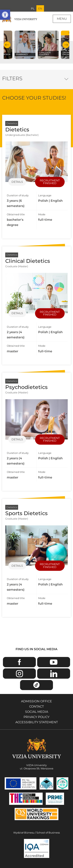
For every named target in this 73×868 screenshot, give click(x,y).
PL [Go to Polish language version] (33, 9)
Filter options (66, 78)
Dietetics (12, 123)
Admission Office (36, 701)
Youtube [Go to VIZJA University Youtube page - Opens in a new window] (54, 662)
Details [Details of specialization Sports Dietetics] (17, 566)
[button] (5, 15)
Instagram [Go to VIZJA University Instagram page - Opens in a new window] (19, 674)
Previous (7, 45)
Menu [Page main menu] (62, 19)
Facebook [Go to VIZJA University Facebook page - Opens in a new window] (19, 662)
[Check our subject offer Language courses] (48, 45)
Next (66, 45)
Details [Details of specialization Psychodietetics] (17, 440)
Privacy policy (36, 717)
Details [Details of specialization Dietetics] (17, 182)
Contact (36, 706)
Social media (37, 712)
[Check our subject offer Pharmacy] (25, 45)
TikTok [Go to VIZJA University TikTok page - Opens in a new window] (36, 685)
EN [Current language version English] (40, 9)
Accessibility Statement (37, 722)
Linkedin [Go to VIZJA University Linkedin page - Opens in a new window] (54, 674)
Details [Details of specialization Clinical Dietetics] (17, 313)
